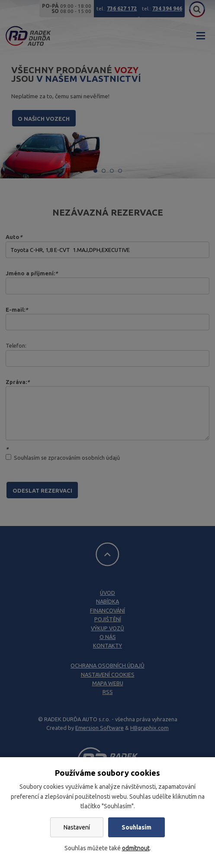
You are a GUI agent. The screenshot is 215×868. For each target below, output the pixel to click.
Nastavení (77, 827)
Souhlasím (136, 827)
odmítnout (136, 848)
